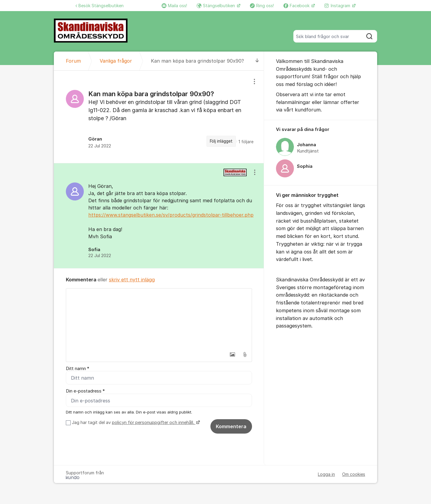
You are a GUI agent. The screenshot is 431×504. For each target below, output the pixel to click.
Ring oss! (262, 6)
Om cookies (354, 474)
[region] (159, 117)
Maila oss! (174, 6)
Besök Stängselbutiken (100, 6)
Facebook (297, 6)
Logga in (326, 474)
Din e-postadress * (85, 391)
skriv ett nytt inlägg (132, 280)
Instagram (338, 6)
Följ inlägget (221, 141)
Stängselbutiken (216, 6)
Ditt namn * (78, 369)
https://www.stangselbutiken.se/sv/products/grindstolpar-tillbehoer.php (171, 215)
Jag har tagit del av (135, 422)
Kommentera (231, 426)
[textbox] (159, 319)
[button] (232, 354)
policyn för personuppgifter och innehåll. (154, 422)
